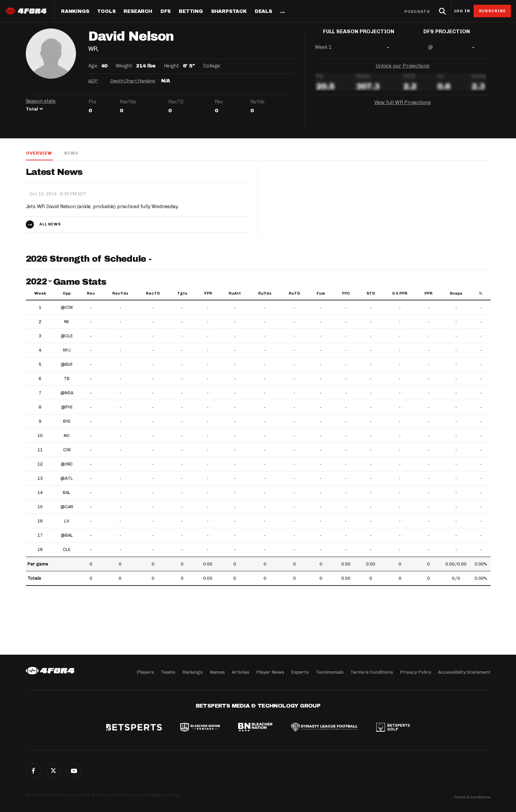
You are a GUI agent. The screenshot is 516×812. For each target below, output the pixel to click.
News (71, 153)
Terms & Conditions (372, 672)
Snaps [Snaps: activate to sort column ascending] (456, 294)
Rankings (75, 12)
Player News (270, 672)
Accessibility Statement (464, 672)
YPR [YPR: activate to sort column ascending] (208, 294)
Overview (39, 153)
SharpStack (229, 12)
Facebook (33, 771)
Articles (241, 672)
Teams (168, 672)
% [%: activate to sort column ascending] (481, 294)
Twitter (54, 771)
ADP (93, 81)
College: (212, 66)
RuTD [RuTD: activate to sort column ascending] (294, 294)
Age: (93, 66)
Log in (462, 11)
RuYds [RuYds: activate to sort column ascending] (265, 294)
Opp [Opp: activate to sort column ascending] (67, 294)
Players (145, 672)
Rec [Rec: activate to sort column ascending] (91, 294)
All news (50, 225)
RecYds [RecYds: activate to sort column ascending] (120, 294)
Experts (300, 672)
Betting (191, 12)
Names (217, 672)
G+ (74, 771)
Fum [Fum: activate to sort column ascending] (321, 294)
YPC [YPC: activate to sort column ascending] (346, 294)
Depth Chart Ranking (133, 81)
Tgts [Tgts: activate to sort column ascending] (182, 294)
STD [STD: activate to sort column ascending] (371, 294)
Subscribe (492, 11)
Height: (172, 66)
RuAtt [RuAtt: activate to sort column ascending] (235, 294)
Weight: (124, 66)
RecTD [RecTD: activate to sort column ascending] (153, 294)
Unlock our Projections (403, 71)
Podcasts (417, 12)
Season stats (41, 101)
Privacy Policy (416, 672)
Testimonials (330, 672)
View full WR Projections (402, 108)
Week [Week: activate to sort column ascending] (40, 294)
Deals (263, 12)
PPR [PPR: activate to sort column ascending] (428, 294)
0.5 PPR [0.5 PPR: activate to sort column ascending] (400, 294)
